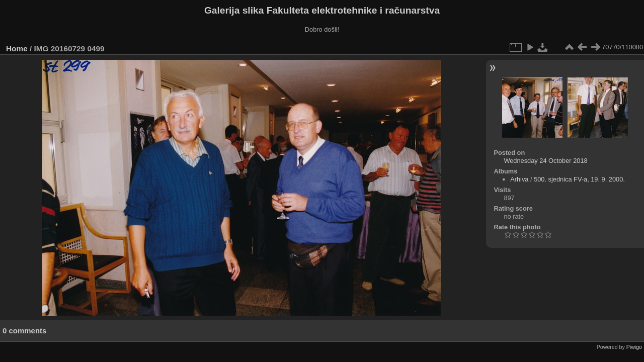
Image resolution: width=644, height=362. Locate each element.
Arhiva (519, 179)
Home (17, 49)
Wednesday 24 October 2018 (545, 161)
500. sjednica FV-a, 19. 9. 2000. (579, 179)
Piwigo (634, 347)
